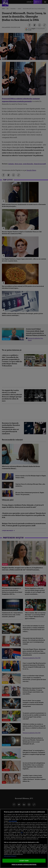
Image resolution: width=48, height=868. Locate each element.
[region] (24, 838)
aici (22, 832)
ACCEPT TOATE (24, 861)
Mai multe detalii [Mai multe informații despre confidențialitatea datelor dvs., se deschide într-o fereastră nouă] (13, 821)
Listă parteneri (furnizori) (10, 856)
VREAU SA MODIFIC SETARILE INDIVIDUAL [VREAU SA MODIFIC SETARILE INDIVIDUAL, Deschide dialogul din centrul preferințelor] (24, 864)
